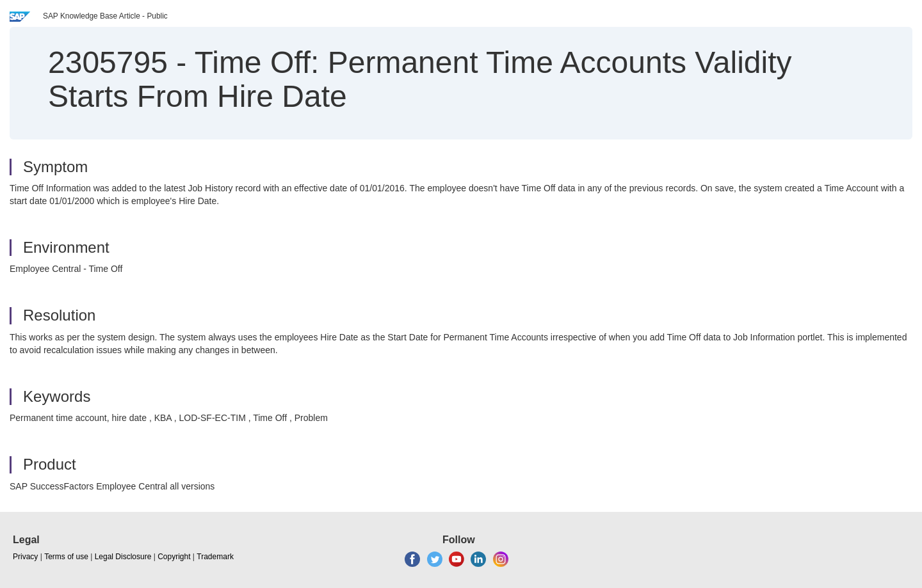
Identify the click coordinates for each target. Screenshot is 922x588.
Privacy (25, 557)
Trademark (215, 557)
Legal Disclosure (123, 557)
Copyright (174, 557)
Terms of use (66, 557)
